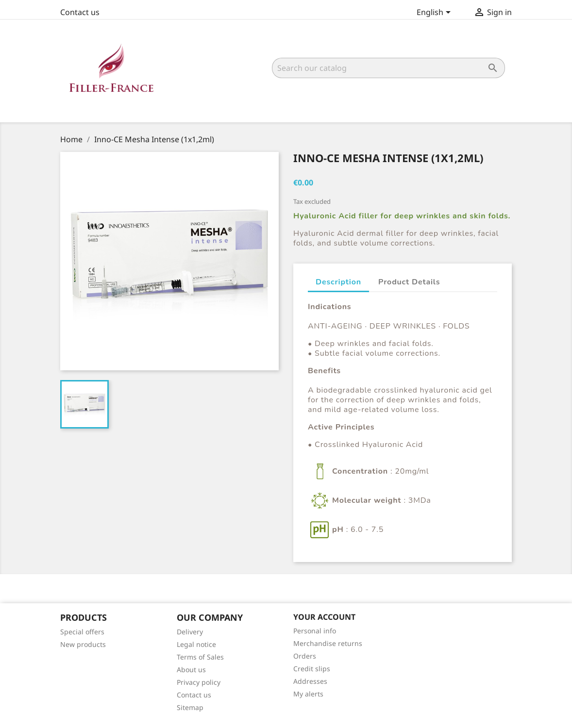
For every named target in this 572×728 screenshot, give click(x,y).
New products (83, 644)
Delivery (190, 632)
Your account (324, 617)
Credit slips (312, 669)
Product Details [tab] (409, 282)
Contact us (80, 12)
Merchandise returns (328, 643)
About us (191, 670)
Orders (305, 656)
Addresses (310, 681)
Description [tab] (338, 282)
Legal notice (196, 644)
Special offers (82, 632)
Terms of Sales (200, 657)
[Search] (388, 68)
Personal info (315, 631)
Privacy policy (199, 682)
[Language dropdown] (435, 13)
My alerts (308, 694)
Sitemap (190, 707)
